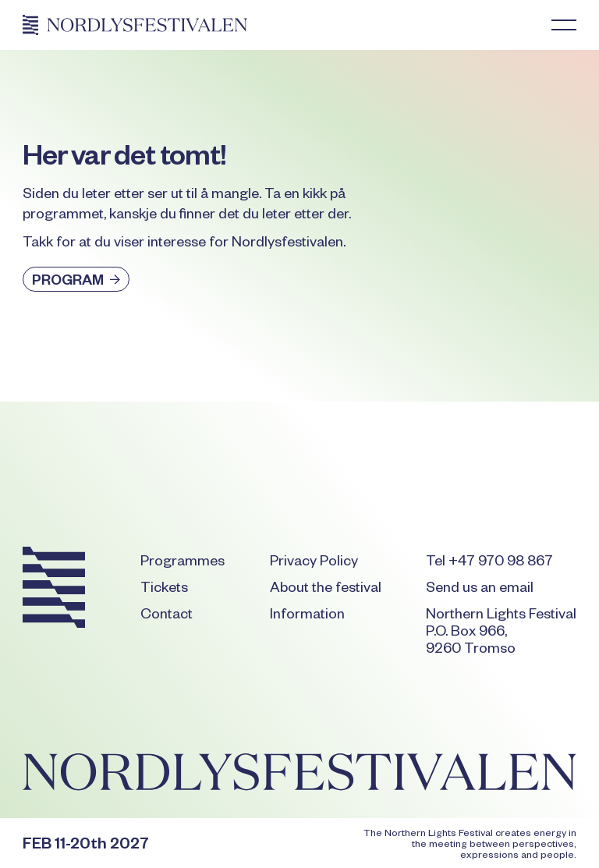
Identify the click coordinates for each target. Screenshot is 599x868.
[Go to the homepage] (54, 590)
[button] (564, 25)
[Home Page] (135, 25)
